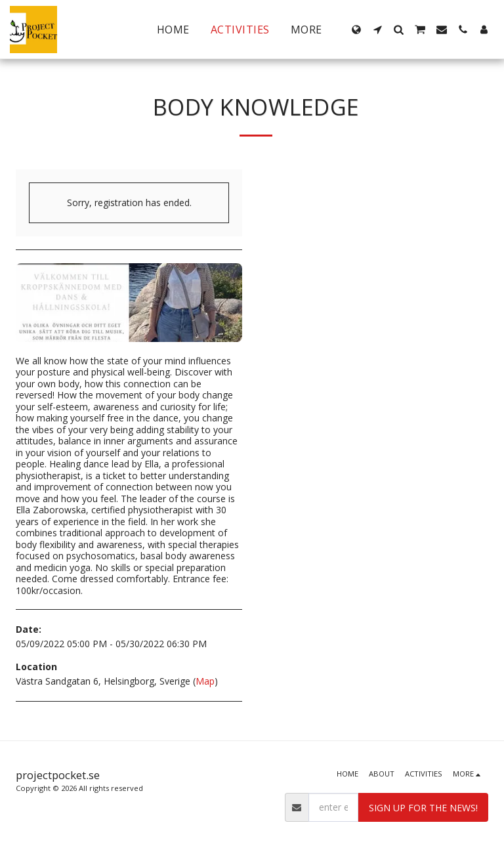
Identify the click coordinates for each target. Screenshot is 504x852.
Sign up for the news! (423, 808)
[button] (377, 30)
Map (205, 681)
